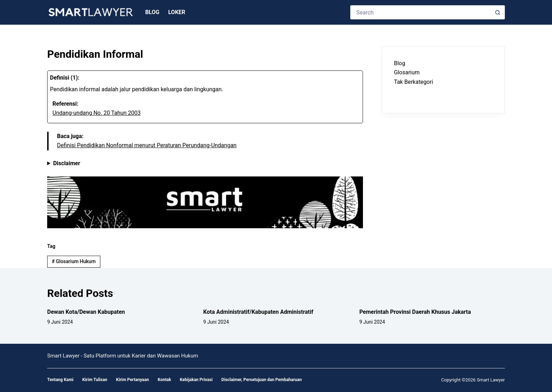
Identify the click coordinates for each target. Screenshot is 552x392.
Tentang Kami (60, 380)
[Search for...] (421, 12)
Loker (177, 12)
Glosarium (407, 72)
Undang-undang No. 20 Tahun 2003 (97, 113)
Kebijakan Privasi (196, 380)
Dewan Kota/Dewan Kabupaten (86, 312)
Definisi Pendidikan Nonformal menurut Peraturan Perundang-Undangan (147, 145)
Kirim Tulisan (95, 380)
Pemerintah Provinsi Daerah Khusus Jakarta (415, 312)
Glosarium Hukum (74, 261)
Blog (152, 12)
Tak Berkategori (413, 82)
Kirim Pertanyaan (133, 380)
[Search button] (498, 12)
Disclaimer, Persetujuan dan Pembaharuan (262, 380)
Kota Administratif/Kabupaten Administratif (258, 312)
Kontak (164, 380)
